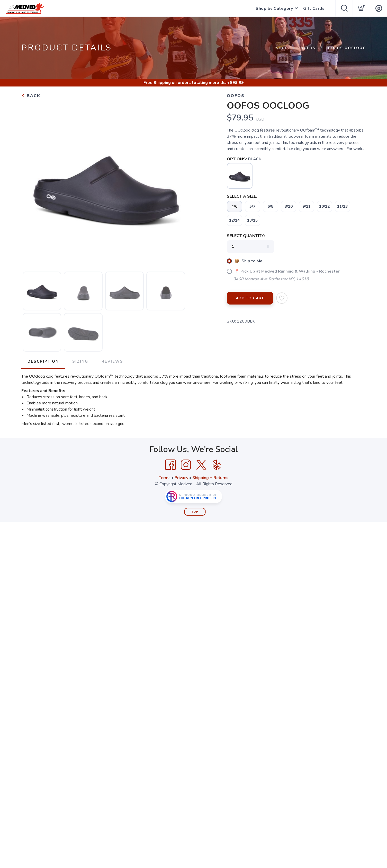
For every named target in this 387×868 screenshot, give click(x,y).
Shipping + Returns (210, 478)
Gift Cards (314, 8)
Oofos (308, 48)
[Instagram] (186, 465)
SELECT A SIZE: (242, 196)
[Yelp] (217, 465)
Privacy (181, 478)
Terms (165, 478)
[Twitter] (201, 465)
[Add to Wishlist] (282, 298)
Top (195, 512)
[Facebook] (170, 465)
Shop (282, 48)
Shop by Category (274, 8)
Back (31, 96)
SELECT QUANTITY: (246, 236)
